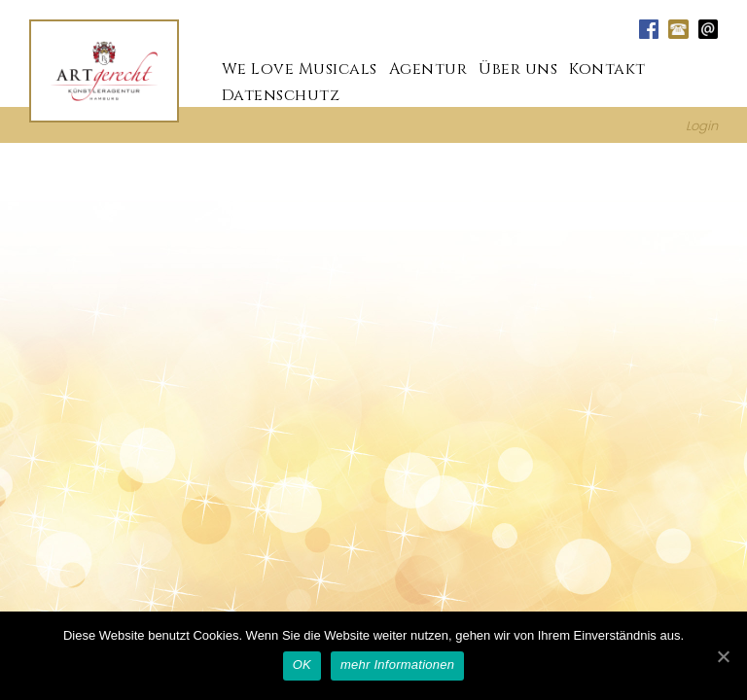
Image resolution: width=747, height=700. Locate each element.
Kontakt (607, 68)
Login (702, 125)
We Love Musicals (300, 68)
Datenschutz (281, 94)
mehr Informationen (397, 665)
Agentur (428, 68)
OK (302, 665)
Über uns (518, 68)
